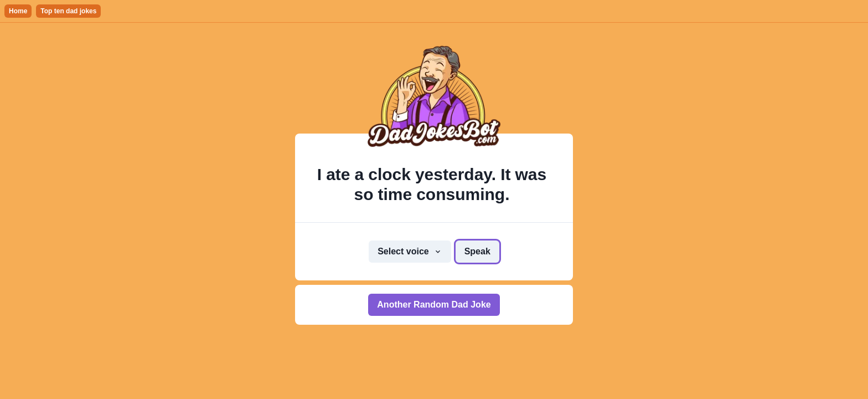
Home (18, 11)
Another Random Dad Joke (434, 305)
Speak (477, 251)
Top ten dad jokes (68, 11)
